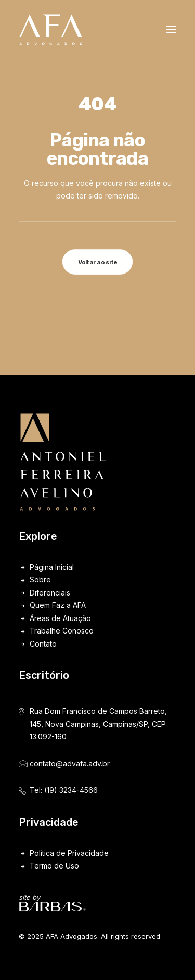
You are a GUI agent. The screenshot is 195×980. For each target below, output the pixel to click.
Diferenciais (50, 593)
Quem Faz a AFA (58, 605)
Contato (43, 644)
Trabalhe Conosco (62, 631)
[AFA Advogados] (51, 30)
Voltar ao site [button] (98, 262)
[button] (171, 30)
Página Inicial (52, 567)
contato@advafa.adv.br (70, 764)
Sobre (40, 580)
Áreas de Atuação (60, 618)
